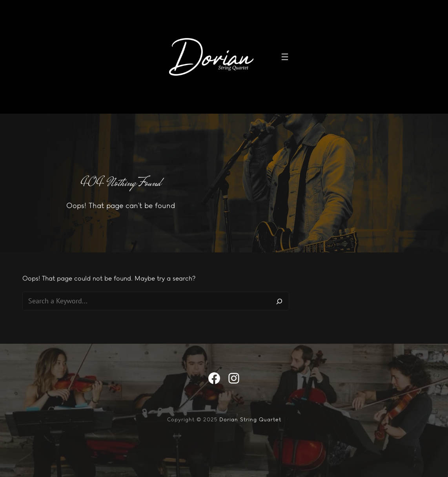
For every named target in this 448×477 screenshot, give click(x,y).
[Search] (279, 301)
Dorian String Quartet (250, 420)
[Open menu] (285, 57)
